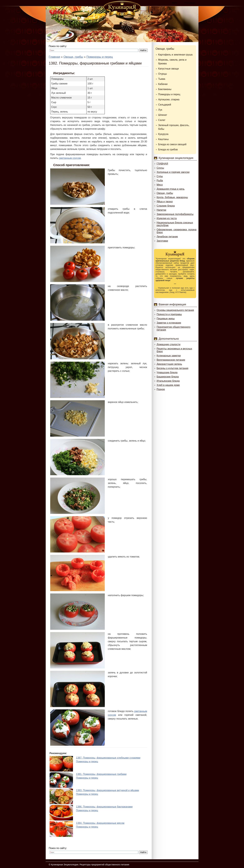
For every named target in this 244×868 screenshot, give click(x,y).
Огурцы (163, 74)
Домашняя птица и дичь (171, 189)
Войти (175, 3)
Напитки (161, 210)
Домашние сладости (169, 344)
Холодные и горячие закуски (173, 172)
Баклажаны (165, 89)
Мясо (160, 185)
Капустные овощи (169, 69)
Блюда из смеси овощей (172, 144)
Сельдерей (165, 105)
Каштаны (163, 139)
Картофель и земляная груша (175, 55)
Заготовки (162, 241)
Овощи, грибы (165, 49)
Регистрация (190, 3)
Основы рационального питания (175, 310)
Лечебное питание (167, 237)
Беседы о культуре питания (173, 368)
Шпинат (163, 115)
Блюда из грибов (168, 149)
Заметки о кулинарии (169, 323)
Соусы (160, 168)
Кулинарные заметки (169, 356)
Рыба (160, 181)
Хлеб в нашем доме (168, 385)
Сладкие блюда (166, 206)
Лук (160, 110)
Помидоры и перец (169, 94)
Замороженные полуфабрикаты (175, 214)
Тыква (162, 79)
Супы (160, 176)
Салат (162, 120)
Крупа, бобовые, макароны (172, 197)
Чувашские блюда (167, 372)
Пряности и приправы (169, 314)
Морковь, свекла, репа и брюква (172, 62)
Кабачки (163, 84)
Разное (161, 389)
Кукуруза (163, 134)
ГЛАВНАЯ (162, 164)
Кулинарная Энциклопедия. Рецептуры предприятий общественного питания (90, 865)
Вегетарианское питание (171, 360)
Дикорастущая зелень (169, 364)
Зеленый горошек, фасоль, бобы (174, 127)
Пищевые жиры (166, 319)
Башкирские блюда (168, 377)
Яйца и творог (165, 202)
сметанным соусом (70, 158)
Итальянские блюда (168, 381)
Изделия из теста (167, 218)
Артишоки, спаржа (169, 99)
